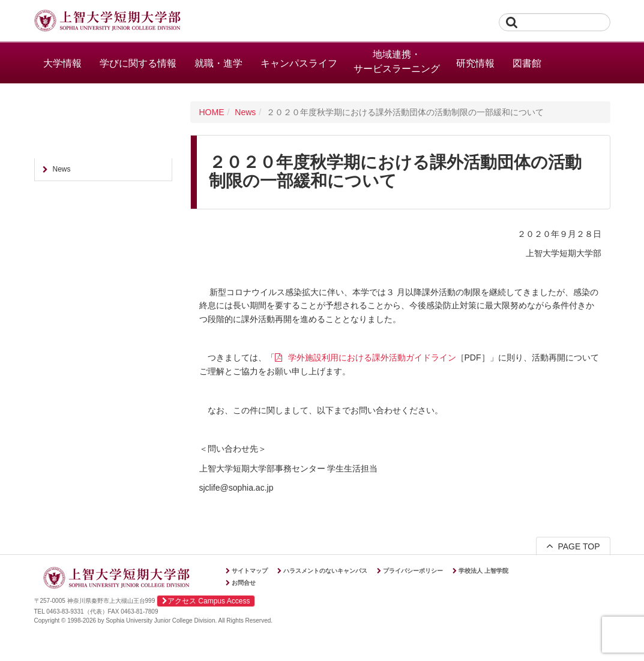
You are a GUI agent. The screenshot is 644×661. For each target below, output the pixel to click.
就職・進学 (218, 63)
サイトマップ (250, 571)
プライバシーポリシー (413, 571)
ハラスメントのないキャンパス (325, 571)
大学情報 (62, 63)
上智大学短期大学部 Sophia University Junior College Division (107, 22)
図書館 (527, 63)
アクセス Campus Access (206, 601)
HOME (212, 112)
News (245, 112)
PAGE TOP (573, 546)
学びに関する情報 (138, 63)
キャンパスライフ (299, 63)
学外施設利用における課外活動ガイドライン (372, 357)
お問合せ (244, 583)
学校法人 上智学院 (483, 571)
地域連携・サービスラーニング (397, 61)
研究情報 (475, 63)
